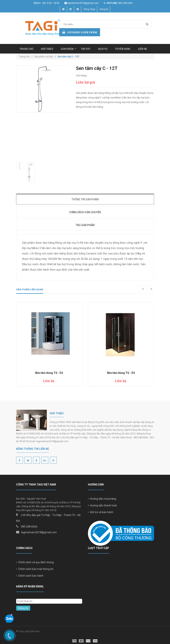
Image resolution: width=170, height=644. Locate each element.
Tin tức (86, 49)
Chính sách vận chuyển (85, 212)
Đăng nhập (89, 9)
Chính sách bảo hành (30, 576)
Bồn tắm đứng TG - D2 (49, 373)
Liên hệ (142, 49)
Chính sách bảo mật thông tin (35, 569)
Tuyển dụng (123, 49)
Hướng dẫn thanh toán (103, 505)
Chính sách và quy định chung (35, 562)
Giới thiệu (47, 49)
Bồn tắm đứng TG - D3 (121, 373)
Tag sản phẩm (85, 225)
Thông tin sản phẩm (85, 199)
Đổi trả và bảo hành (101, 512)
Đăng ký (104, 9)
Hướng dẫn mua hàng (102, 499)
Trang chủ (26, 49)
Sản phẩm (69, 49)
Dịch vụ (103, 49)
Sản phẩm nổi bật (44, 57)
